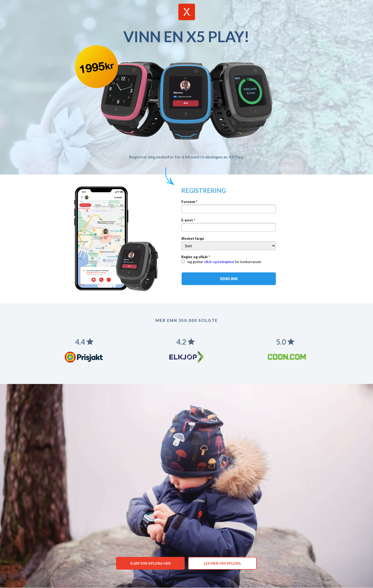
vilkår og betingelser (219, 262)
